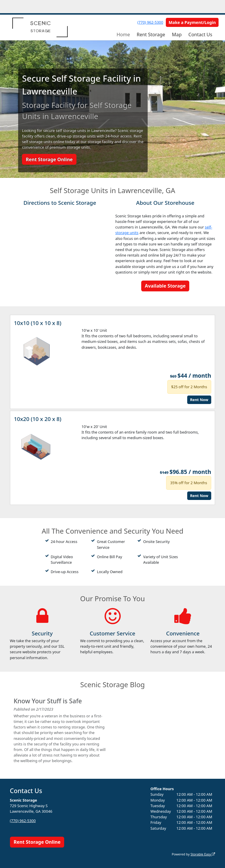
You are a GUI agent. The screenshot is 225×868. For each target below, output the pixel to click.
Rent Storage (151, 35)
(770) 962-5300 (150, 22)
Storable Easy (203, 854)
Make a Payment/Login (192, 22)
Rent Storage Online (49, 159)
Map (177, 35)
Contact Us (200, 35)
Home (123, 35)
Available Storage (165, 286)
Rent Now (199, 400)
